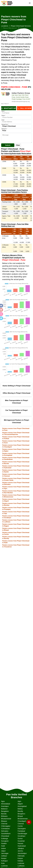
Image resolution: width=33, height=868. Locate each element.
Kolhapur (4, 861)
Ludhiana (21, 866)
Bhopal (20, 816)
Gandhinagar (22, 834)
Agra (3, 801)
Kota (3, 863)
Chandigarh (22, 821)
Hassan (20, 843)
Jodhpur (4, 856)
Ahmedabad (6, 804)
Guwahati (21, 841)
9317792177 (5, 104)
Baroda (4, 814)
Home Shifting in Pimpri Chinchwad (16, 386)
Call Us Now (24, 108)
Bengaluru (21, 814)
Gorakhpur (21, 836)
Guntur (20, 838)
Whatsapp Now (9, 108)
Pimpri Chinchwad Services (21, 26)
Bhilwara (4, 816)
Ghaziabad (5, 836)
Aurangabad (22, 806)
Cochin (20, 826)
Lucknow (21, 863)
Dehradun (5, 831)
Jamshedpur (22, 853)
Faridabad (21, 831)
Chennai (4, 824)
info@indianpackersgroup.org (21, 101)
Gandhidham (6, 834)
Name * (3, 111)
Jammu (20, 851)
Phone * (3, 116)
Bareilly (20, 811)
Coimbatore (5, 829)
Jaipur (3, 851)
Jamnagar (5, 853)
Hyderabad (22, 846)
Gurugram (5, 841)
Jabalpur (21, 848)
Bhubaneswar (6, 819)
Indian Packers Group (21, 93)
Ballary (20, 809)
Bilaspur (4, 821)
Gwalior (4, 843)
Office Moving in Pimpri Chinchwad (16, 393)
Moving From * (5, 124)
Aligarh (20, 804)
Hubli (3, 846)
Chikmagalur (6, 826)
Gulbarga (5, 838)
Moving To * (4, 129)
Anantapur (5, 806)
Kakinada (21, 856)
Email (3, 120)
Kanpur (4, 858)
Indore (3, 848)
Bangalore (5, 811)
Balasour (4, 809)
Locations (5, 26)
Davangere (22, 829)
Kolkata (20, 861)
